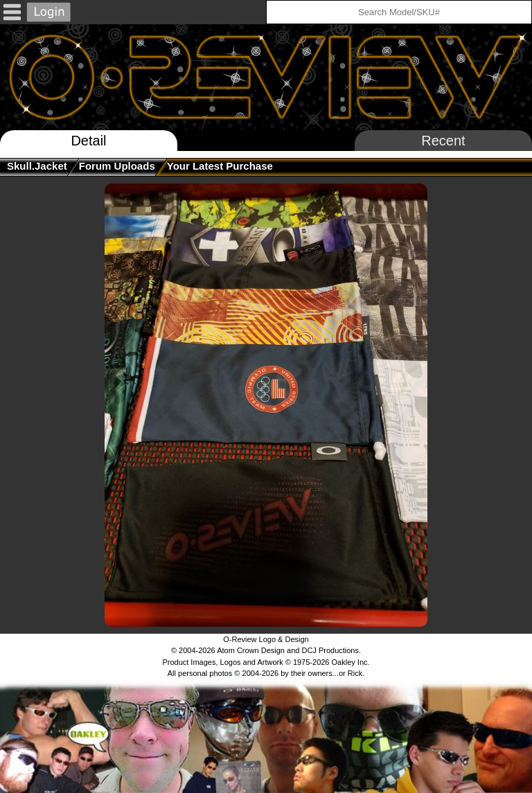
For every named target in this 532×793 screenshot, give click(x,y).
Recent (443, 141)
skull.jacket (37, 166)
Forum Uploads (117, 166)
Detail (88, 141)
